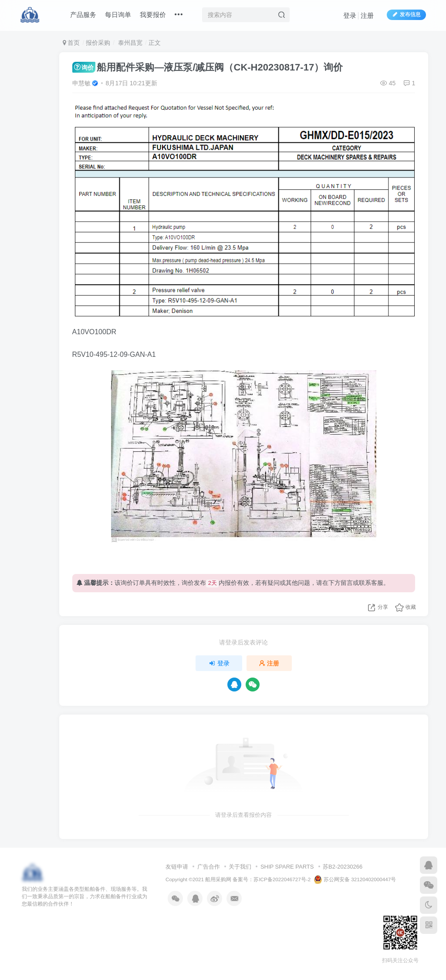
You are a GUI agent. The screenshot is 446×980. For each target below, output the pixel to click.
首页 (71, 43)
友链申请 (177, 867)
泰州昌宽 (129, 43)
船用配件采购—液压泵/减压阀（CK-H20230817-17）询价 (208, 67)
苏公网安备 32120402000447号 (355, 879)
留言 (347, 583)
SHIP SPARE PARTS (287, 867)
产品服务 (83, 15)
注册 (367, 15)
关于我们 (240, 867)
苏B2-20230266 (343, 867)
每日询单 (118, 15)
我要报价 (153, 15)
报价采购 (98, 43)
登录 (350, 15)
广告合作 (209, 867)
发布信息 (406, 14)
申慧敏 (81, 83)
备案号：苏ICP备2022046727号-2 (272, 879)
